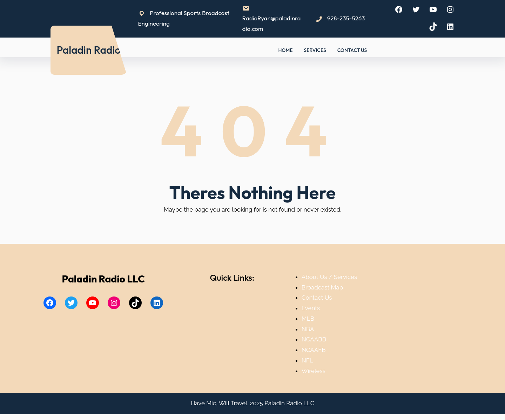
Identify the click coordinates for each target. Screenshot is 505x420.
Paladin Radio (89, 50)
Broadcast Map (322, 287)
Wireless (314, 371)
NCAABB (314, 339)
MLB (308, 319)
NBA (308, 329)
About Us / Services (329, 277)
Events (311, 308)
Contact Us (317, 298)
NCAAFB (314, 350)
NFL (307, 360)
